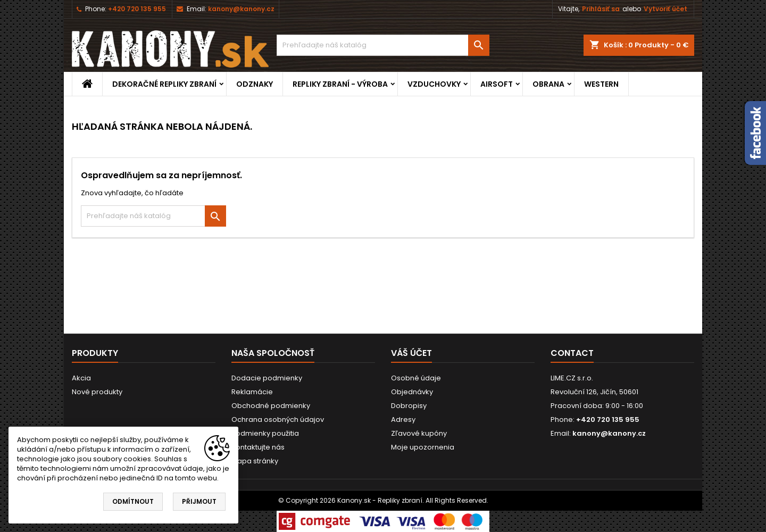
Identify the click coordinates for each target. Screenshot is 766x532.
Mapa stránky (255, 461)
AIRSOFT (497, 84)
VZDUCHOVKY (434, 84)
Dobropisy (409, 406)
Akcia (81, 378)
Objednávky (412, 392)
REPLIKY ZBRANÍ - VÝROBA (340, 84)
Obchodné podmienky (271, 406)
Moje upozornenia (423, 447)
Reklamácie (252, 392)
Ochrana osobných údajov (278, 419)
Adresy (403, 419)
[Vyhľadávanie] (383, 45)
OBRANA (548, 84)
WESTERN (601, 84)
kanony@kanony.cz (241, 9)
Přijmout (199, 501)
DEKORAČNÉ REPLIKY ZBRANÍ (164, 84)
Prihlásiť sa (601, 9)
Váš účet (411, 353)
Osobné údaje (416, 378)
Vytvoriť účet (665, 9)
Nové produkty (97, 392)
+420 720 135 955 (137, 9)
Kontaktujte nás (258, 447)
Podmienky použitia (265, 433)
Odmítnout (133, 501)
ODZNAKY (255, 84)
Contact (572, 353)
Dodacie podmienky (267, 378)
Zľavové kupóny (419, 433)
